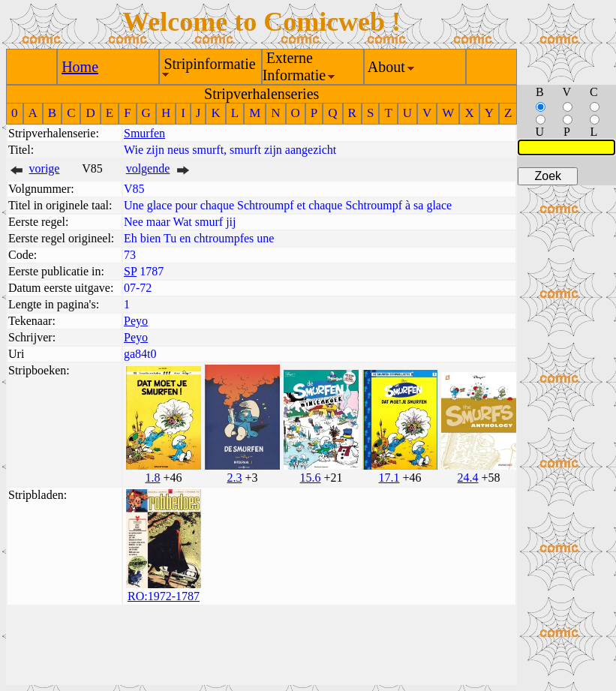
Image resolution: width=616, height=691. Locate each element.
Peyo (136, 321)
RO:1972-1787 (164, 596)
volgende (148, 168)
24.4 (467, 478)
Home (80, 67)
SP (130, 271)
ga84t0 (140, 354)
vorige (45, 168)
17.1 (389, 478)
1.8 (152, 478)
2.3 (234, 478)
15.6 (310, 478)
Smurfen (144, 133)
